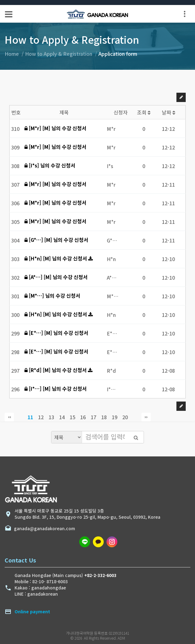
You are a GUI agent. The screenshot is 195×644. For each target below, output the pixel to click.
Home (12, 54)
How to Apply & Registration (59, 54)
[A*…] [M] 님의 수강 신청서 (56, 277)
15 (72, 417)
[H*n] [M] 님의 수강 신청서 (56, 258)
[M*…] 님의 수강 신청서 (52, 295)
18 (104, 417)
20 (125, 417)
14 (62, 417)
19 (115, 417)
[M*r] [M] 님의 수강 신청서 (55, 128)
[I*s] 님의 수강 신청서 (50, 165)
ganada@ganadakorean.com (43, 528)
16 (83, 417)
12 (41, 417)
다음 (136, 417)
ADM (121, 638)
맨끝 (146, 417)
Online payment (32, 611)
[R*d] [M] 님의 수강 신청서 (56, 370)
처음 (9, 417)
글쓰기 (181, 97)
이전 (20, 417)
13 (51, 417)
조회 (144, 112)
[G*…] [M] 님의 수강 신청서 (56, 240)
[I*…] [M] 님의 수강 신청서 (56, 389)
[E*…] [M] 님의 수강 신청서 (56, 333)
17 (93, 417)
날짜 (169, 112)
